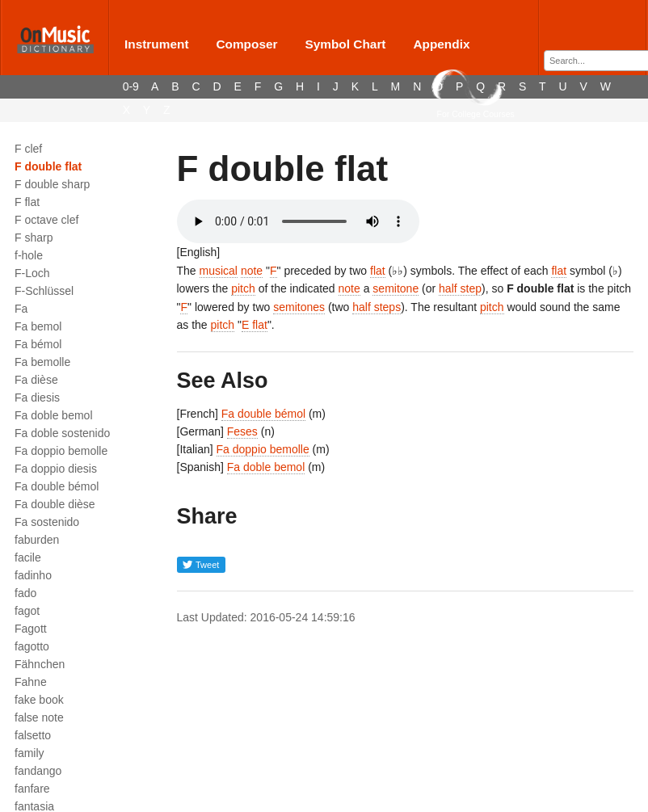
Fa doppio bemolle (61, 451)
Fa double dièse (55, 504)
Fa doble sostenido (62, 433)
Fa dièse (36, 380)
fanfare (32, 789)
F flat (27, 202)
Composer (246, 44)
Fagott (31, 629)
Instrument (157, 44)
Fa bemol (38, 326)
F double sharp (52, 184)
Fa (21, 309)
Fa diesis (37, 398)
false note (39, 717)
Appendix (441, 44)
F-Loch (32, 273)
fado (25, 593)
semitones (299, 307)
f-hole (29, 255)
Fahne (31, 682)
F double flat (48, 166)
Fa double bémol (57, 486)
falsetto (33, 735)
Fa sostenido (47, 522)
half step (460, 288)
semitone (396, 288)
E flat (255, 325)
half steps (377, 307)
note (252, 271)
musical (219, 271)
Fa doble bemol (54, 415)
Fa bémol (38, 344)
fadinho (33, 575)
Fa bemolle (42, 362)
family (29, 753)
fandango (38, 771)
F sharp (34, 238)
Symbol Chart (345, 44)
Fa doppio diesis (56, 469)
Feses (242, 431)
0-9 (131, 86)
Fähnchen (40, 664)
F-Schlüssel (44, 291)
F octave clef (46, 220)
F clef (28, 149)
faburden (37, 540)
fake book (39, 700)
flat (378, 271)
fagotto (32, 646)
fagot (27, 611)
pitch (243, 288)
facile (28, 557)
